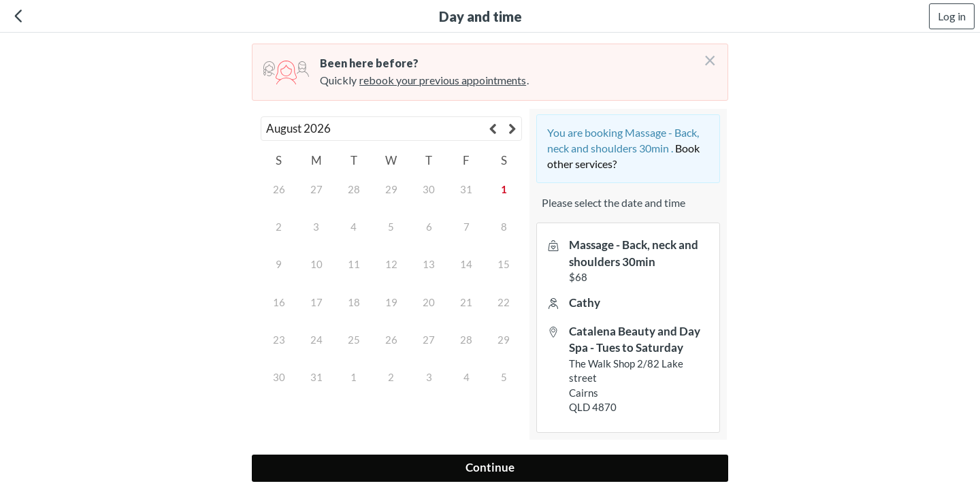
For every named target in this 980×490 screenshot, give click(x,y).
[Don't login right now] (706, 55)
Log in (952, 16)
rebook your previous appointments (443, 80)
